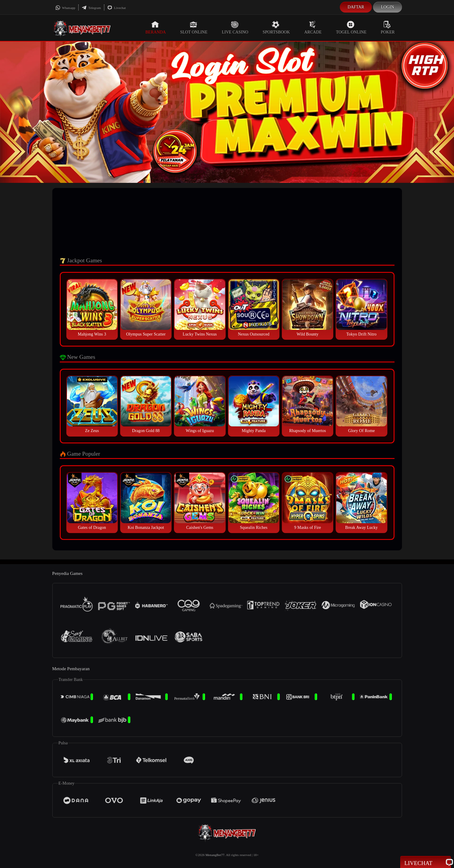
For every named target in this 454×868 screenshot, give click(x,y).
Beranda (155, 27)
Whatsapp (65, 8)
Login (387, 7)
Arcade (313, 27)
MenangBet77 (215, 855)
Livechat (117, 8)
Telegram (91, 8)
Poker (388, 27)
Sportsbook (276, 27)
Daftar (356, 7)
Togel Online (351, 27)
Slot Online (194, 27)
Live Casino (235, 27)
